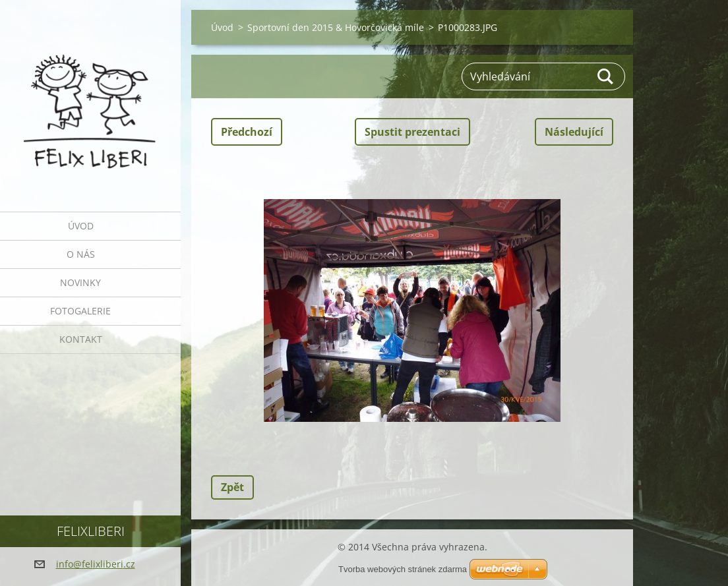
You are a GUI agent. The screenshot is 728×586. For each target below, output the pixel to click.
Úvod (81, 226)
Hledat (606, 76)
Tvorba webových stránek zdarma (403, 569)
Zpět (232, 487)
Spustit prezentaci (412, 132)
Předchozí (247, 132)
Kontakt (81, 339)
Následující (574, 132)
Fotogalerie (80, 311)
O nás (81, 254)
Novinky (80, 282)
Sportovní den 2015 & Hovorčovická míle (336, 27)
